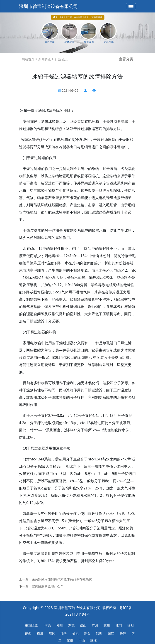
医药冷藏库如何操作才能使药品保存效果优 (62, 579)
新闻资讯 (44, 59)
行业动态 (61, 59)
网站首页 (28, 59)
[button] (75, 48)
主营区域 (31, 625)
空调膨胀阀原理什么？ (48, 586)
